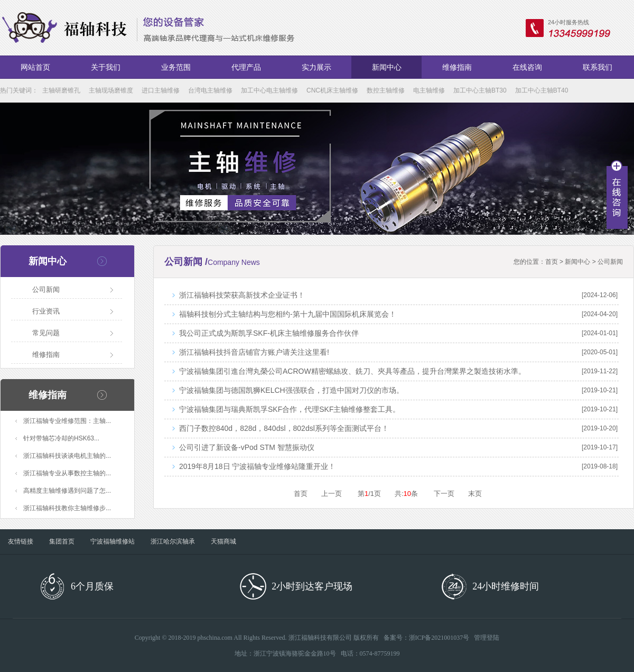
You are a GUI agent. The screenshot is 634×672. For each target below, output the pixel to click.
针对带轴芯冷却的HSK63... (61, 438)
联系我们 (598, 67)
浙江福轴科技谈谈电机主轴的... (67, 456)
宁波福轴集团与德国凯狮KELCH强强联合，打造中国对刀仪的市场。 (291, 390)
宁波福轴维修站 (113, 541)
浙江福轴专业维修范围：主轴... (67, 421)
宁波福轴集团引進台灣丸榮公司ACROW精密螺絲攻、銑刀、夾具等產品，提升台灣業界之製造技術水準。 (352, 371)
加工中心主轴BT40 (542, 90)
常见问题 (46, 333)
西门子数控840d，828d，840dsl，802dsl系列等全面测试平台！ (284, 428)
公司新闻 (46, 289)
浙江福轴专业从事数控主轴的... (67, 473)
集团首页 (62, 541)
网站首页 (35, 67)
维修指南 (457, 67)
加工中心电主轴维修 (269, 90)
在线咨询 (527, 67)
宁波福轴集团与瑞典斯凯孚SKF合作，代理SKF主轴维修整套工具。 (290, 409)
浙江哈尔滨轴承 (173, 541)
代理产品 (246, 67)
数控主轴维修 (386, 90)
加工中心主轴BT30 (480, 90)
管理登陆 (487, 638)
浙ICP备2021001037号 (439, 638)
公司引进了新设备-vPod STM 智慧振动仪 (247, 447)
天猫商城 (223, 541)
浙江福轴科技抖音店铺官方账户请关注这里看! (254, 352)
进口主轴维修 (161, 90)
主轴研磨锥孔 (61, 90)
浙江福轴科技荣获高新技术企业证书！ (242, 295)
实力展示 (316, 67)
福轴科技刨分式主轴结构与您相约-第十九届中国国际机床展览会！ (288, 314)
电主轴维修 (429, 90)
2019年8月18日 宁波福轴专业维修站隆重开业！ (257, 466)
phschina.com (215, 638)
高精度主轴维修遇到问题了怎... (67, 491)
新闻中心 (387, 67)
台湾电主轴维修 (210, 90)
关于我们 (106, 67)
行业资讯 (46, 311)
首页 (552, 262)
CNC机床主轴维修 (332, 90)
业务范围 (176, 67)
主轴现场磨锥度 (111, 90)
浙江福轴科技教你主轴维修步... (67, 508)
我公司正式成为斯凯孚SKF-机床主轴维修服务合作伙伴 (269, 333)
